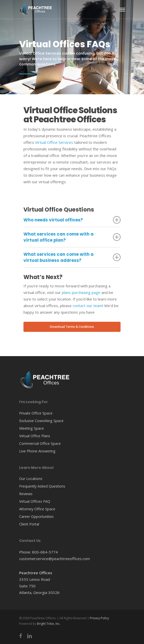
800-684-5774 (45, 552)
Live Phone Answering (37, 451)
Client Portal (29, 524)
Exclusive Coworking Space (41, 421)
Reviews (26, 494)
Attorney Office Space (37, 509)
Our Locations (31, 479)
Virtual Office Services (54, 142)
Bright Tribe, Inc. (49, 624)
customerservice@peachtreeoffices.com (54, 559)
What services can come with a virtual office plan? (72, 237)
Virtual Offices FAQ (35, 501)
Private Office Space (36, 413)
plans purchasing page (81, 292)
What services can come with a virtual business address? (72, 257)
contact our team (88, 306)
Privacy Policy (99, 618)
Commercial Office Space (40, 443)
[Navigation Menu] (122, 9)
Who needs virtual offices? (72, 220)
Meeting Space (32, 428)
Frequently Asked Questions (42, 486)
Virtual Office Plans (35, 436)
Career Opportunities (36, 516)
